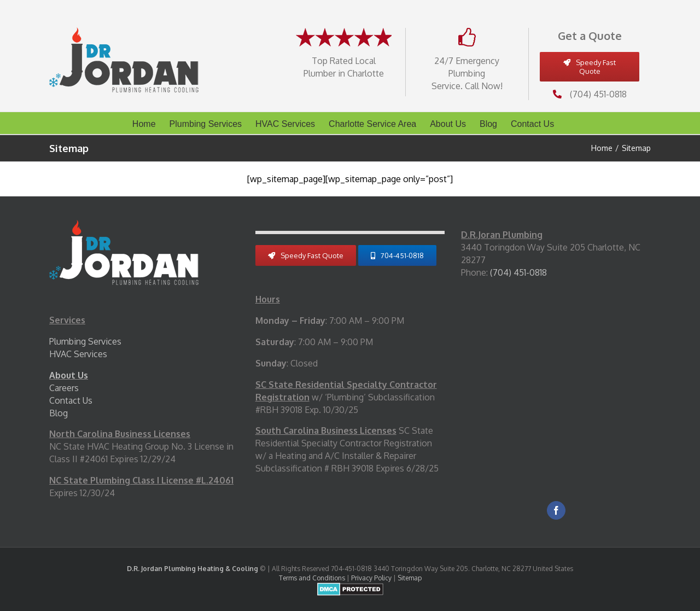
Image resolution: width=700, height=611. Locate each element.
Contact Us (71, 400)
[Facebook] (556, 510)
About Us (69, 375)
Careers (64, 388)
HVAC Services (78, 354)
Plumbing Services (85, 341)
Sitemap (410, 578)
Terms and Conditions (312, 578)
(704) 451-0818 (598, 94)
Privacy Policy (371, 578)
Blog (59, 413)
